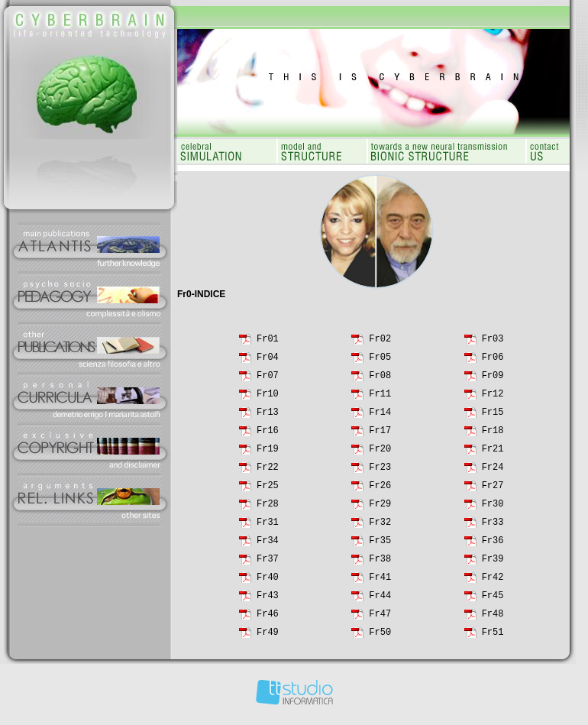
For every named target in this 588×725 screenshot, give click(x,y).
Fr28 (268, 508)
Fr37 (268, 563)
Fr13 (268, 417)
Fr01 (268, 343)
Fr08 (380, 380)
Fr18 (493, 435)
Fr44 (380, 600)
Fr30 (493, 508)
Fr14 (380, 417)
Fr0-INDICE (201, 294)
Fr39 (493, 563)
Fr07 (268, 380)
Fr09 (493, 380)
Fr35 (380, 545)
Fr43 (268, 600)
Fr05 (380, 362)
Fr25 (268, 490)
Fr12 (493, 398)
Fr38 (380, 563)
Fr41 (380, 582)
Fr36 (493, 545)
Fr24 (493, 472)
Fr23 (380, 472)
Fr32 (380, 527)
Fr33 (493, 527)
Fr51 (493, 637)
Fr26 (380, 490)
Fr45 (493, 600)
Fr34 (268, 545)
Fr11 (380, 398)
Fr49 (268, 637)
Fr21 (493, 453)
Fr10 (268, 398)
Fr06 (493, 362)
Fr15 (493, 417)
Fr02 (380, 343)
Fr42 (493, 582)
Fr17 (380, 435)
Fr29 (380, 508)
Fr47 (380, 618)
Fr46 (268, 618)
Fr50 (380, 637)
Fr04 (268, 362)
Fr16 (268, 435)
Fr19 (268, 453)
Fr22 (268, 472)
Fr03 (493, 343)
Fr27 (493, 490)
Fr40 (268, 582)
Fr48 (493, 618)
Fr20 (380, 453)
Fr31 (268, 527)
